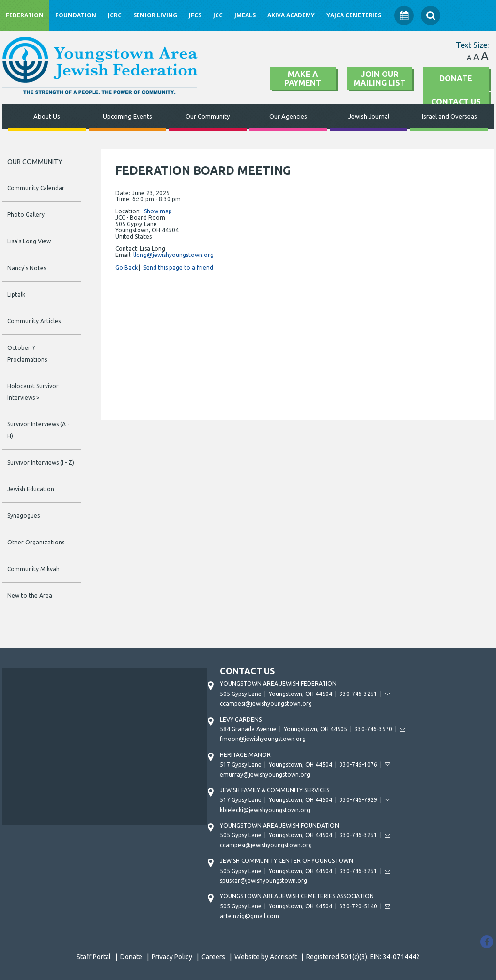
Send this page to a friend (178, 267)
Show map (158, 211)
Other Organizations (36, 542)
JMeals (245, 15)
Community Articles (34, 321)
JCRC (115, 15)
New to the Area (30, 596)
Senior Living (155, 15)
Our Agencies (288, 116)
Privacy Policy (172, 957)
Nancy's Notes (27, 268)
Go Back (126, 267)
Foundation (76, 15)
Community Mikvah (33, 569)
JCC (218, 15)
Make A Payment (303, 78)
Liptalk (16, 294)
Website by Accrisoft (266, 957)
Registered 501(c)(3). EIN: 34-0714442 (363, 957)
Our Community (208, 116)
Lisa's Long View (29, 241)
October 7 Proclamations (27, 354)
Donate (456, 78)
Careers (213, 957)
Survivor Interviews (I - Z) (41, 462)
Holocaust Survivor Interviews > (33, 392)
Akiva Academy (291, 15)
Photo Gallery (26, 215)
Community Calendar (36, 188)
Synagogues (23, 516)
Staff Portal (94, 957)
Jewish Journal (369, 116)
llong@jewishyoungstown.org (173, 255)
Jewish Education (31, 489)
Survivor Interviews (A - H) (38, 430)
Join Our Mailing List (380, 78)
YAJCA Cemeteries (354, 15)
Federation (25, 15)
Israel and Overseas (449, 116)
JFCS (195, 15)
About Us (47, 116)
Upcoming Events (127, 116)
